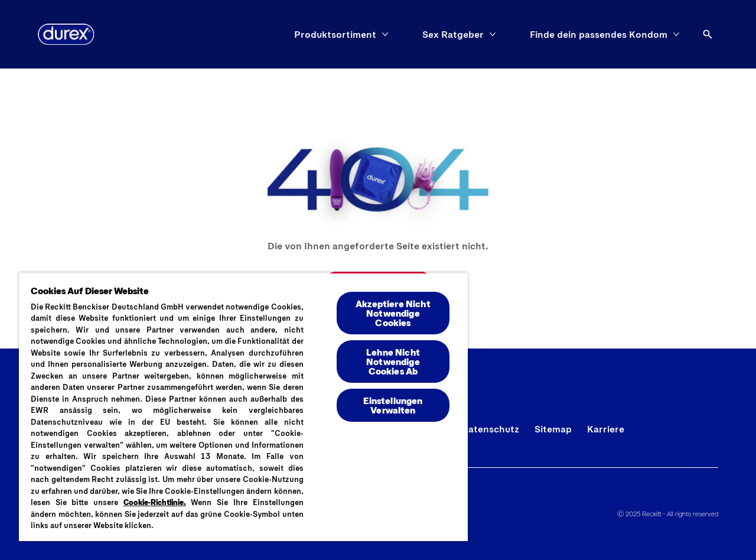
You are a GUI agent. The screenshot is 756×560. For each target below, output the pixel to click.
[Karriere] (606, 429)
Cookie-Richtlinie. (155, 502)
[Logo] (66, 34)
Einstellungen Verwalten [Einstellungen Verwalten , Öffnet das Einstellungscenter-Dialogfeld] (393, 405)
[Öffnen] (708, 34)
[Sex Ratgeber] (453, 34)
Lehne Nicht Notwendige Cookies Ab (393, 361)
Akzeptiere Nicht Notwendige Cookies (393, 313)
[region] (243, 407)
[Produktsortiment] (335, 34)
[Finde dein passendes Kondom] (599, 34)
